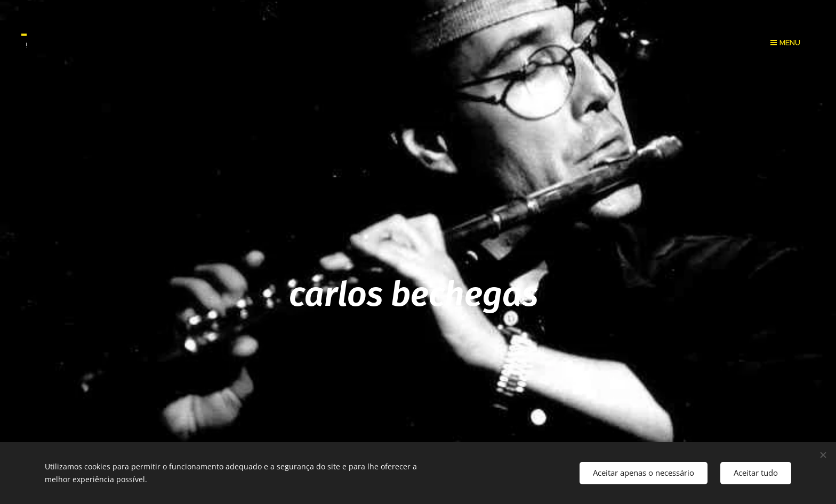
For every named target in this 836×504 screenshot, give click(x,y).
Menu (785, 43)
